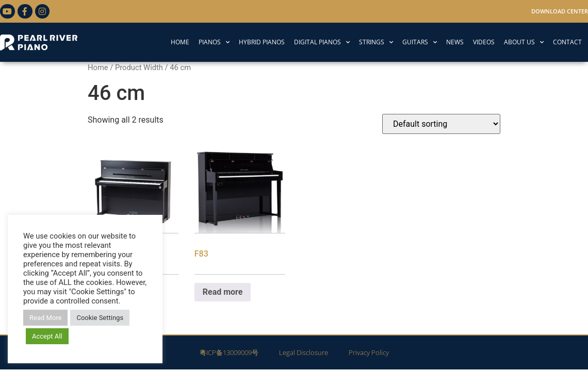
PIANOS (214, 42)
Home (98, 68)
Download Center (560, 11)
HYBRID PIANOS (262, 42)
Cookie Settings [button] (100, 318)
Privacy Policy (369, 352)
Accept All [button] (47, 336)
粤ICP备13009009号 (229, 352)
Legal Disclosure (304, 352)
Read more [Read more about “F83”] (223, 292)
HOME (180, 42)
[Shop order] (441, 124)
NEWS (455, 42)
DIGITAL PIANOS (322, 42)
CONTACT (567, 42)
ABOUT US (524, 42)
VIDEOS (484, 42)
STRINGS (376, 42)
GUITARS (420, 42)
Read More (45, 318)
